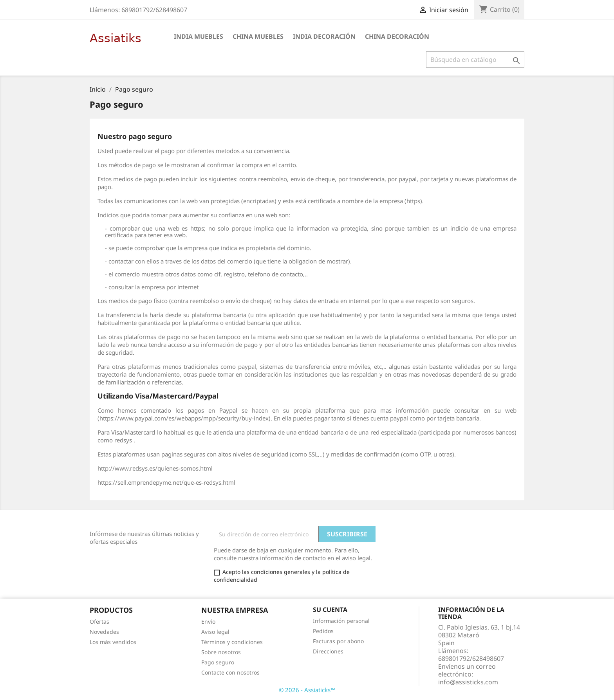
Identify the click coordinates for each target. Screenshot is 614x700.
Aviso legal (215, 632)
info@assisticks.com (468, 682)
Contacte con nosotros (230, 672)
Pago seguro (218, 662)
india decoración (324, 36)
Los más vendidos (113, 642)
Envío (208, 622)
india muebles (199, 36)
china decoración (397, 36)
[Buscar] (475, 60)
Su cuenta (330, 610)
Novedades (104, 632)
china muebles (258, 36)
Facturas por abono (338, 641)
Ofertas (99, 622)
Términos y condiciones (232, 642)
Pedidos (323, 631)
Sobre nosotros (221, 652)
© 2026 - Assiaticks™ (307, 690)
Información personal (341, 621)
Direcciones (328, 651)
